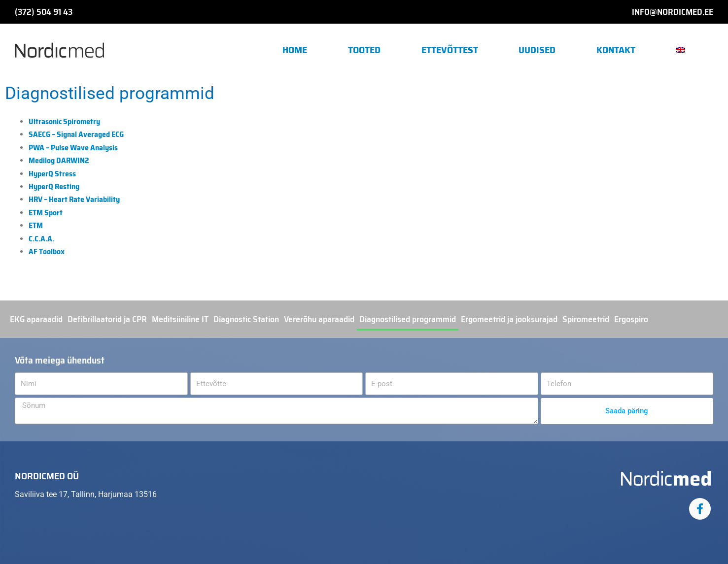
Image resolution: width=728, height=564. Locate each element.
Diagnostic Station (246, 319)
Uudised (537, 50)
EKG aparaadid (36, 319)
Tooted (364, 50)
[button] (684, 50)
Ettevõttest (450, 50)
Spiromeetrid (586, 319)
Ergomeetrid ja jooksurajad (509, 319)
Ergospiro (631, 319)
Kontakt (616, 50)
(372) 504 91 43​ (44, 12)
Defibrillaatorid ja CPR (107, 319)
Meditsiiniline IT (180, 319)
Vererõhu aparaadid (319, 319)
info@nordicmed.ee (673, 12)
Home (295, 50)
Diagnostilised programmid (408, 319)
